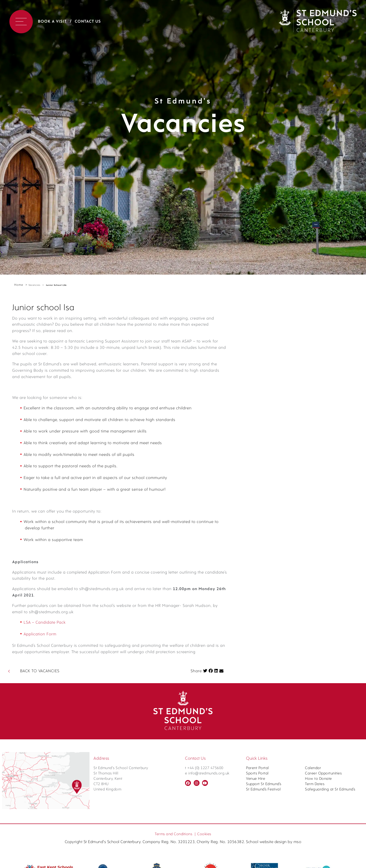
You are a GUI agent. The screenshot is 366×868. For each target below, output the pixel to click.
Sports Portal (257, 860)
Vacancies (34, 285)
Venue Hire (256, 866)
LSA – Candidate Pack (50, 697)
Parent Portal (257, 855)
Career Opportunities (323, 860)
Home (19, 285)
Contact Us (88, 22)
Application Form (44, 710)
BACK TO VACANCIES (40, 758)
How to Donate (318, 866)
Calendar (313, 855)
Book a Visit (52, 22)
